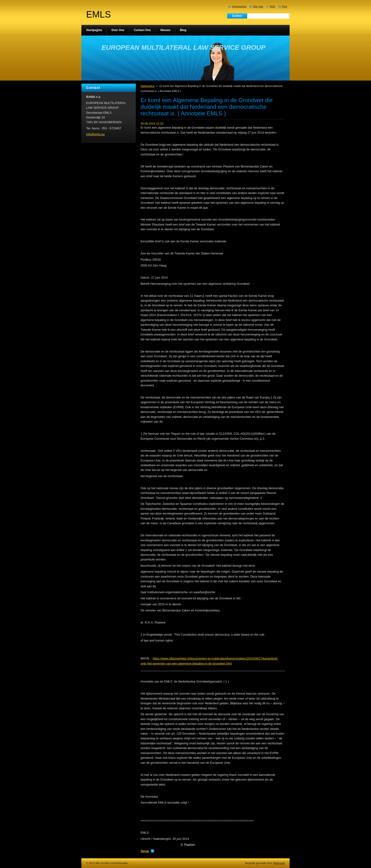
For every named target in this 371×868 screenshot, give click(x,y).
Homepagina (239, 6)
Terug (145, 851)
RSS (272, 6)
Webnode (279, 863)
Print (284, 6)
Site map (258, 6)
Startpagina (148, 86)
